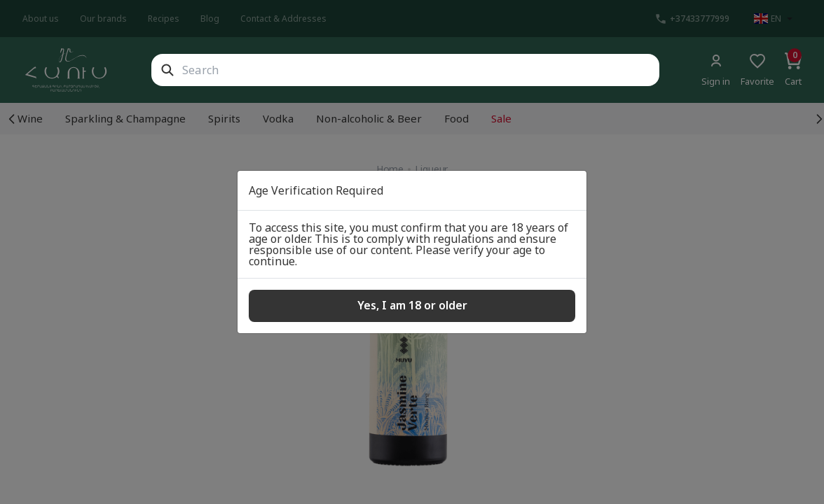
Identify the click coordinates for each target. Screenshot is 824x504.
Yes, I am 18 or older (412, 305)
